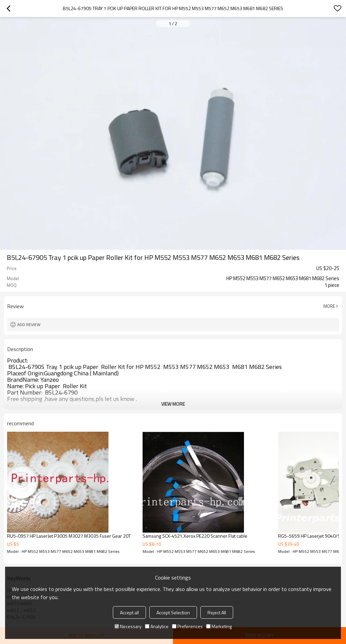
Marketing (219, 626)
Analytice (157, 626)
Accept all (129, 612)
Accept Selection (173, 612)
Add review (29, 325)
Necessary (128, 626)
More (329, 306)
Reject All (217, 612)
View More (173, 404)
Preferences (187, 626)
